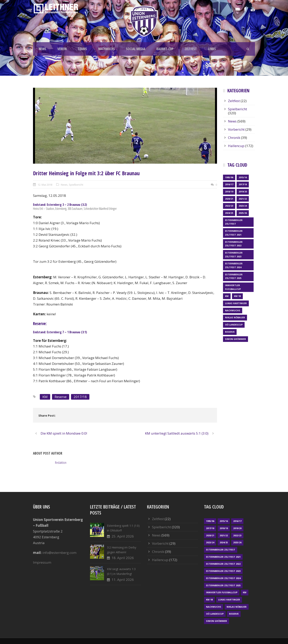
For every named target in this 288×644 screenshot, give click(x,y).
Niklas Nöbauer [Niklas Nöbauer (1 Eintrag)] (235, 317)
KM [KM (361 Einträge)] (227, 296)
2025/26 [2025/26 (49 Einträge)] (243, 213)
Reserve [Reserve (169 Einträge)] (230, 332)
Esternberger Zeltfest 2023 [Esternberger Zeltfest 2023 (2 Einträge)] (234, 255)
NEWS (42, 49)
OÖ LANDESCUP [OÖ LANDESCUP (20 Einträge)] (234, 325)
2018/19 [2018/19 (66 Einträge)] (229, 192)
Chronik (234, 138)
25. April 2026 (123, 536)
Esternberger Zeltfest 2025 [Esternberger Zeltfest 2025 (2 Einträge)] (234, 276)
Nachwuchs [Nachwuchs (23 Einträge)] (233, 310)
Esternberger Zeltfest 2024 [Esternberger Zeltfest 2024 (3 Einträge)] (234, 265)
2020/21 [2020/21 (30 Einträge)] (229, 199)
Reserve (61, 397)
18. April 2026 (123, 558)
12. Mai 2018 (45, 185)
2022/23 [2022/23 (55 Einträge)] (229, 206)
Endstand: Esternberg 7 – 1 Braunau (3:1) (60, 332)
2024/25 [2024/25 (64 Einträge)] (229, 213)
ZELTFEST (191, 49)
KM (45, 397)
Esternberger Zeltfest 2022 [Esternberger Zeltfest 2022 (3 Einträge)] (234, 244)
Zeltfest (234, 101)
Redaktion (61, 462)
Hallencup (236, 146)
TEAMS (82, 49)
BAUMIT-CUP (165, 49)
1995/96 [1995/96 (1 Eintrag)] (229, 177)
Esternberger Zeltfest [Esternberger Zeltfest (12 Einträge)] (234, 222)
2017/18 (80, 397)
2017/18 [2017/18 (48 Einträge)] (243, 184)
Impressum (42, 562)
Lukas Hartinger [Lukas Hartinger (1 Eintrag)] (236, 303)
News (64, 185)
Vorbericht (236, 129)
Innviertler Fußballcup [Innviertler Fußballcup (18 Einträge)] (233, 287)
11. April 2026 (123, 580)
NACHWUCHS (106, 49)
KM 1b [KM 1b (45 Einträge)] (237, 296)
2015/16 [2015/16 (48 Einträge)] (243, 177)
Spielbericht (76, 185)
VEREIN (62, 49)
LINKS (212, 49)
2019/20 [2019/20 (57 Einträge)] (243, 192)
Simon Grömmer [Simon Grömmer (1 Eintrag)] (235, 339)
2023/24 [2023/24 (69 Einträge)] (243, 206)
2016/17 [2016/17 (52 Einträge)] (229, 184)
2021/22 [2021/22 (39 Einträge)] (243, 199)
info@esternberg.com (59, 553)
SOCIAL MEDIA (136, 49)
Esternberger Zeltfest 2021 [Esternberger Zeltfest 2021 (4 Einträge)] (234, 233)
